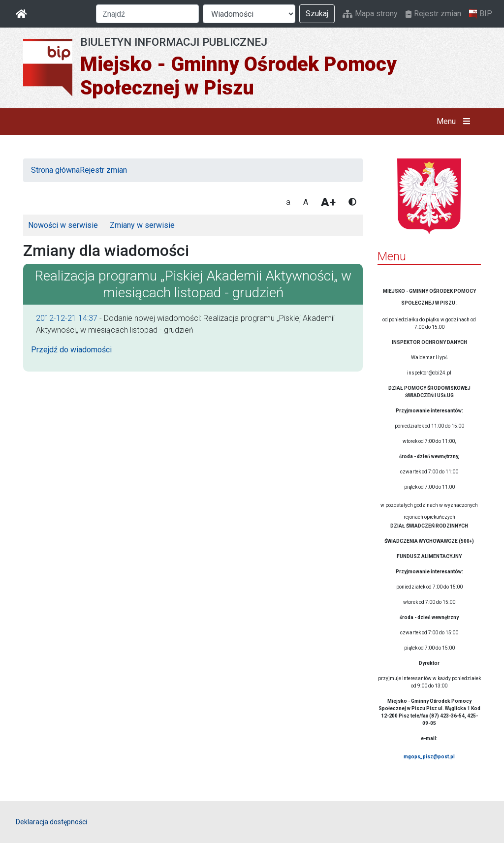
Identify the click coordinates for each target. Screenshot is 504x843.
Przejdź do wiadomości (71, 350)
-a (287, 202)
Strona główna (55, 170)
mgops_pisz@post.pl (429, 757)
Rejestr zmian (433, 14)
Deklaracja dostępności (51, 822)
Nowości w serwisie (63, 225)
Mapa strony (370, 14)
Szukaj (317, 14)
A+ (328, 202)
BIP (481, 14)
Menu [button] (456, 122)
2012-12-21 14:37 (67, 318)
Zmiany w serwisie (142, 225)
